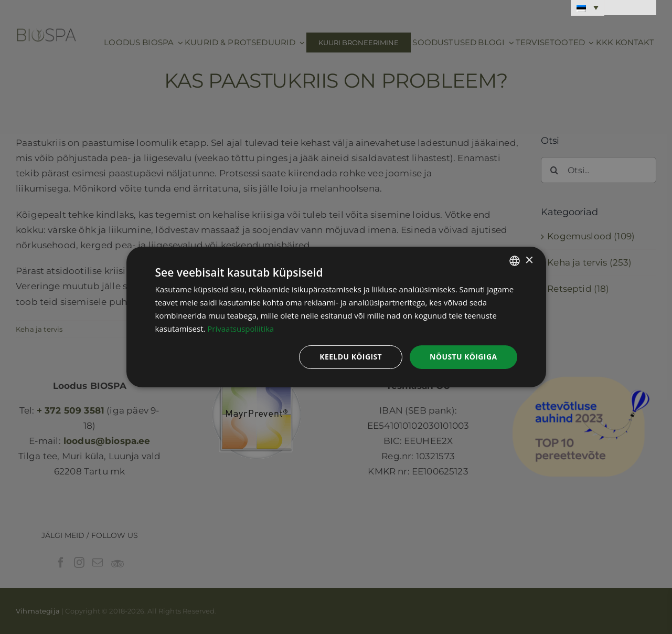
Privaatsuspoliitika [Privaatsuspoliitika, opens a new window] (241, 329)
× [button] (529, 260)
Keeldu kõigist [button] (351, 357)
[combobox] (515, 261)
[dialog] (336, 317)
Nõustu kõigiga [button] (463, 357)
